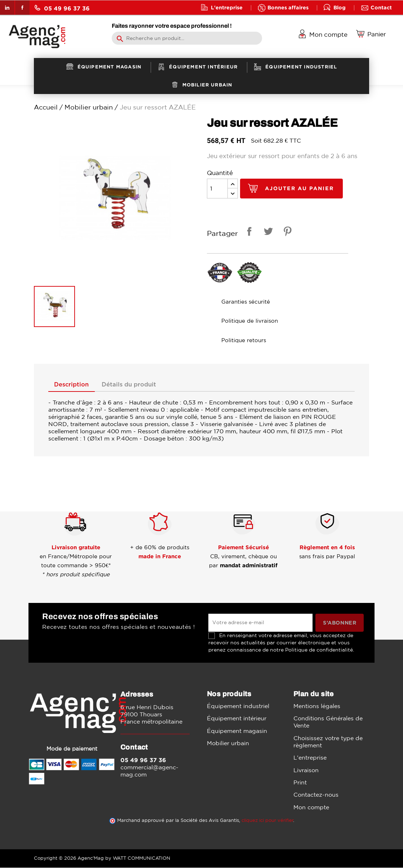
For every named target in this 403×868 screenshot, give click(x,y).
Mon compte (311, 807)
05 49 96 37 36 (62, 8)
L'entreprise (227, 7)
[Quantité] (217, 189)
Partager (248, 232)
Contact (381, 7)
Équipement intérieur (237, 719)
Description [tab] (73, 385)
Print (300, 783)
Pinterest (286, 232)
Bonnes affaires (288, 7)
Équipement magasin (237, 731)
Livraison (306, 770)
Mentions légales (317, 706)
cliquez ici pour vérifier (267, 821)
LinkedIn (7, 8)
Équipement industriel (238, 706)
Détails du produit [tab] (134, 385)
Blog (340, 7)
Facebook (22, 8)
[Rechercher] (187, 38)
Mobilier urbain (228, 743)
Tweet (267, 232)
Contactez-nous (316, 795)
